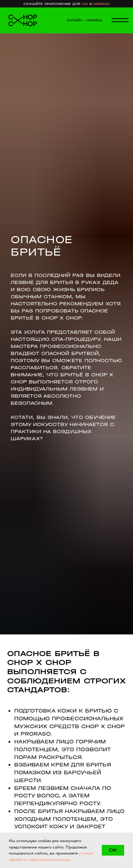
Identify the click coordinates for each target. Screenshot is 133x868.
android (101, 4)
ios (85, 4)
